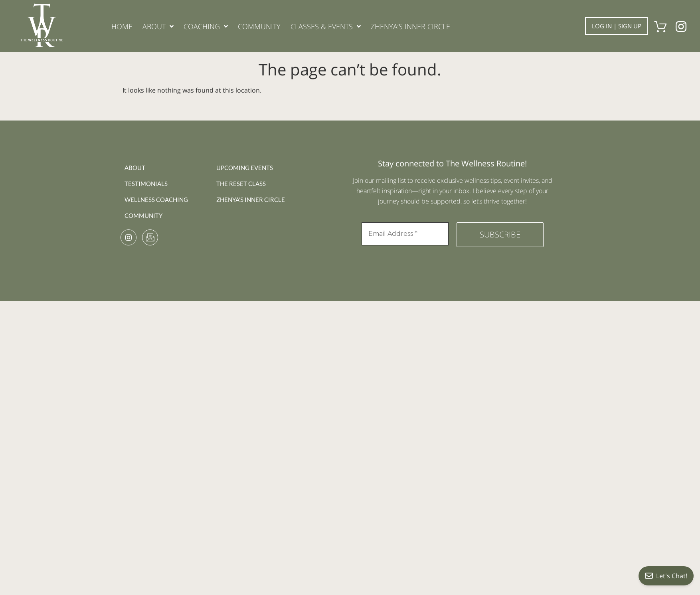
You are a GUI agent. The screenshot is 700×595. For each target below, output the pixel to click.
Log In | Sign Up (617, 26)
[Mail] (150, 237)
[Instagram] (129, 237)
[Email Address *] (405, 234)
